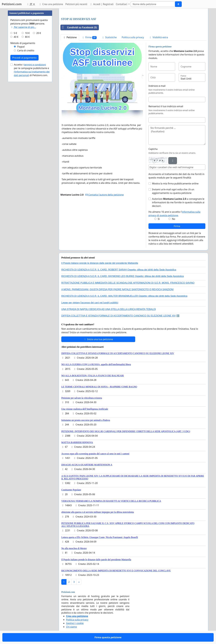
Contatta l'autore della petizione (105, 195)
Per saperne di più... (23, 27)
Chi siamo (72, 627)
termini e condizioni (35, 65)
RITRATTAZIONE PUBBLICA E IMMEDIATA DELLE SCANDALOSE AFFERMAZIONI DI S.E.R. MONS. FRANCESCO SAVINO (128, 283)
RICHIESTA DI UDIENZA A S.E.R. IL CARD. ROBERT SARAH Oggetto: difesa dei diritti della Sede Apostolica (119, 270)
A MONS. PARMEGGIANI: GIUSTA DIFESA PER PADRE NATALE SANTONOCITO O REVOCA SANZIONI (117, 289)
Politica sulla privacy (133, 37)
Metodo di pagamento (23, 43)
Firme (89, 37)
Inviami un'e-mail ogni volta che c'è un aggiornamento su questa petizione (173, 191)
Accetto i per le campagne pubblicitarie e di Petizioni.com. (32, 70)
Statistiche (109, 37)
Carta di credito (26, 50)
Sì (159, 219)
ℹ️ (178, 316)
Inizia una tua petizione (98, 339)
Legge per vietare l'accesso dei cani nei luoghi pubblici (90, 303)
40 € (16, 37)
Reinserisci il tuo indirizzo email (166, 106)
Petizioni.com (12, 4)
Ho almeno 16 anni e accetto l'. (174, 214)
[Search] (153, 4)
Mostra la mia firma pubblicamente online (175, 183)
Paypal (21, 47)
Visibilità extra (158, 37)
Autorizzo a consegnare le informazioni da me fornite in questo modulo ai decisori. (178, 202)
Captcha (153, 149)
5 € (15, 33)
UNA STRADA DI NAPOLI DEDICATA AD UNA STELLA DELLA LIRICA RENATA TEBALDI (109, 309)
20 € (39, 33)
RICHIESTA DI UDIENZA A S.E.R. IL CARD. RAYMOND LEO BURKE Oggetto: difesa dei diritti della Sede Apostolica (122, 276)
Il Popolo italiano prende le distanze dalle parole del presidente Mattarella (100, 263)
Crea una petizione (51, 4)
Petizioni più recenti (76, 4)
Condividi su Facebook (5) (79, 27)
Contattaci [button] (122, 4)
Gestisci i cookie (75, 623)
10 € (27, 33)
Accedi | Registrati (101, 4)
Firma (177, 226)
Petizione (70, 37)
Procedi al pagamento (24, 58)
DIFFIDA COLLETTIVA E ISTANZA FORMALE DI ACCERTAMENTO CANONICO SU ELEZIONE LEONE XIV (119, 316)
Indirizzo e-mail (157, 86)
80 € (27, 37)
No (174, 219)
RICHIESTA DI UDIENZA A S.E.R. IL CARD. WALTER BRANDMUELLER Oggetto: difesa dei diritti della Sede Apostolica (124, 296)
